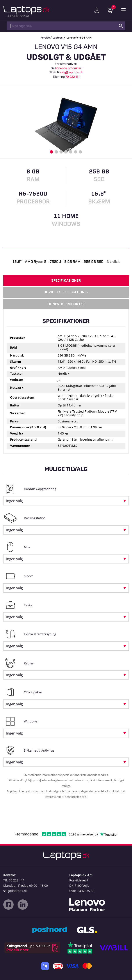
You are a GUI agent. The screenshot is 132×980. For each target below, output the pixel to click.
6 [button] (76, 152)
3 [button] (61, 152)
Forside (45, 38)
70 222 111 (72, 77)
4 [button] (66, 152)
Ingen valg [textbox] (14, 501)
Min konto (97, 10)
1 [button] (51, 152)
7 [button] (80, 152)
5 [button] (71, 152)
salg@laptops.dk (71, 72)
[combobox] (66, 501)
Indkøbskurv (111, 10)
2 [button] (56, 152)
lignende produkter (68, 68)
